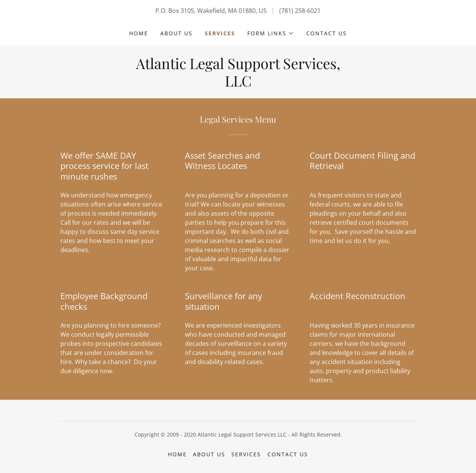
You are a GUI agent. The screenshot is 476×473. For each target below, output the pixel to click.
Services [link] (220, 33)
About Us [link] (176, 33)
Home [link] (139, 33)
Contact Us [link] (327, 33)
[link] (238, 84)
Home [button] (177, 454)
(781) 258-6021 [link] (300, 11)
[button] (271, 33)
